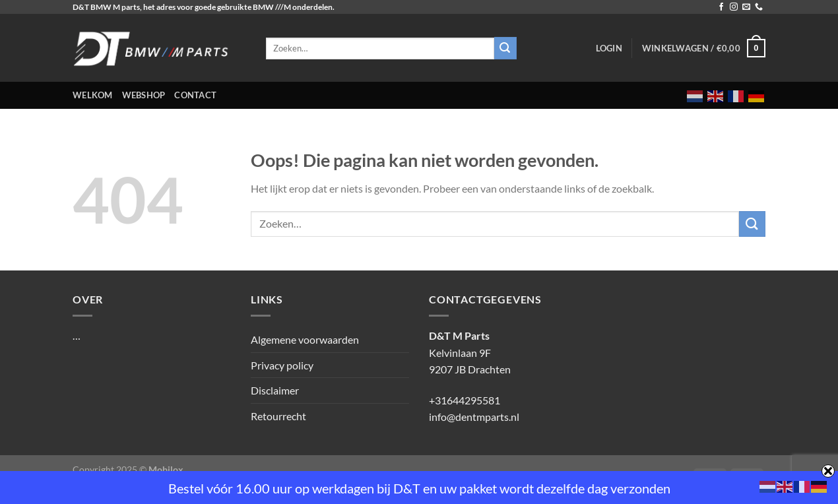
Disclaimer (275, 390)
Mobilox (166, 469)
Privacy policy (282, 365)
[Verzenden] (752, 224)
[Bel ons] (759, 7)
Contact (195, 95)
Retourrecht (278, 416)
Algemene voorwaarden (305, 339)
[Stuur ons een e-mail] (746, 7)
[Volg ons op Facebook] (721, 7)
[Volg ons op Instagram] (734, 7)
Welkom (93, 95)
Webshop (144, 95)
